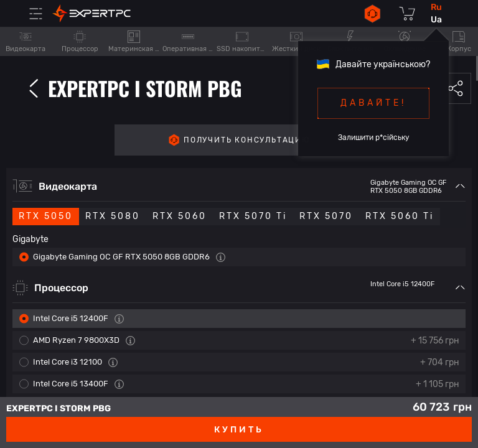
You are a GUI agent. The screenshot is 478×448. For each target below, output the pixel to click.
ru (436, 7)
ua (436, 20)
